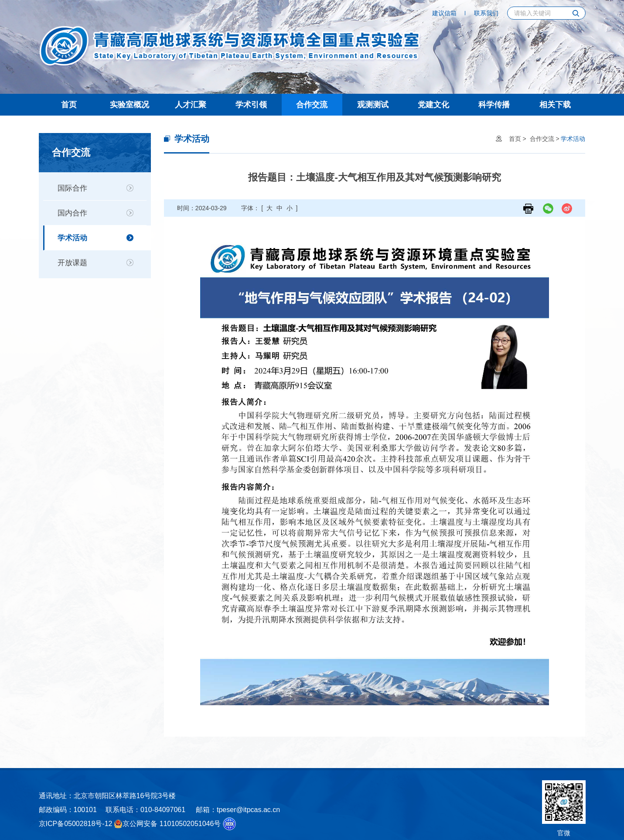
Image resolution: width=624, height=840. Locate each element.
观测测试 (373, 105)
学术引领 (251, 105)
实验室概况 (130, 105)
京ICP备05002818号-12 (76, 824)
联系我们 (486, 13)
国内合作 (72, 213)
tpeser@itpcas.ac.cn (248, 810)
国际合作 (72, 188)
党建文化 (433, 105)
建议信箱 (444, 13)
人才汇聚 (191, 105)
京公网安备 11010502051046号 (167, 824)
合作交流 (312, 105)
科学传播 (494, 105)
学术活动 (72, 238)
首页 (69, 105)
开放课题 (72, 263)
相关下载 (555, 105)
